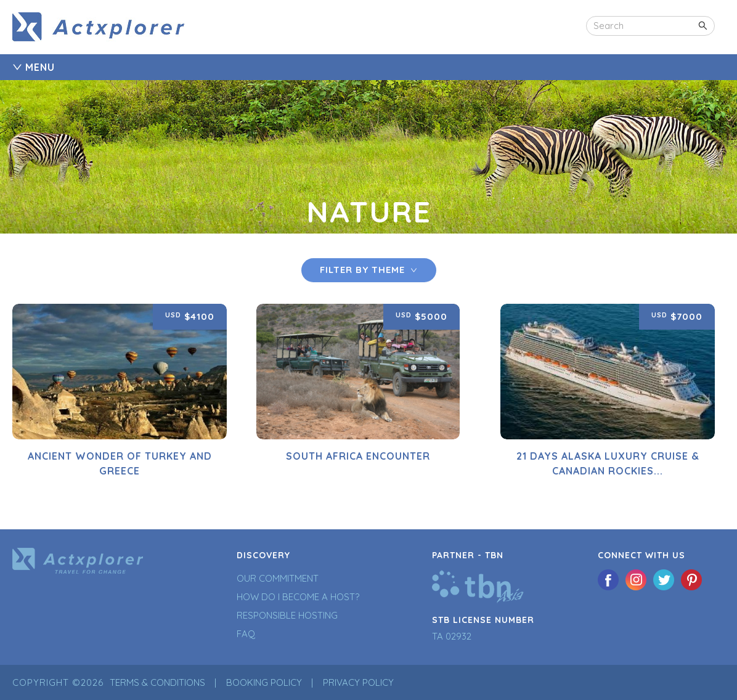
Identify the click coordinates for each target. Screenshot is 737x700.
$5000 (421, 316)
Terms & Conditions (157, 682)
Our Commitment (278, 578)
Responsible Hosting (287, 615)
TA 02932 (452, 636)
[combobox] (650, 26)
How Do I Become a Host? (298, 597)
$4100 (190, 316)
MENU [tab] (34, 67)
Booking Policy (264, 682)
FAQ (246, 634)
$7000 (677, 316)
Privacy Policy (358, 682)
